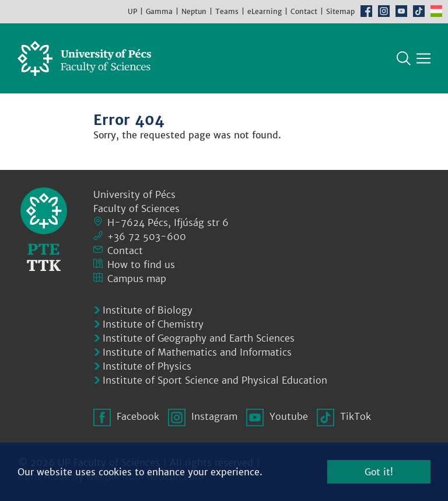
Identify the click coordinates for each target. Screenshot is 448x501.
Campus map (137, 279)
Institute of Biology (148, 310)
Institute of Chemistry (153, 324)
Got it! (379, 472)
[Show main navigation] (423, 58)
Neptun (194, 11)
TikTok (419, 11)
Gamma (159, 11)
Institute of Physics (147, 366)
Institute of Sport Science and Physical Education (215, 380)
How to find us (141, 265)
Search (404, 58)
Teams (227, 11)
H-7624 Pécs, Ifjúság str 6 (168, 222)
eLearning (265, 11)
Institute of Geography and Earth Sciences (199, 338)
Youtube (401, 11)
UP (132, 11)
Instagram (384, 11)
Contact (304, 11)
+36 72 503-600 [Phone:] (147, 236)
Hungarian (436, 11)
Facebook (366, 11)
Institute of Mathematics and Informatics (197, 352)
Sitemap (340, 11)
